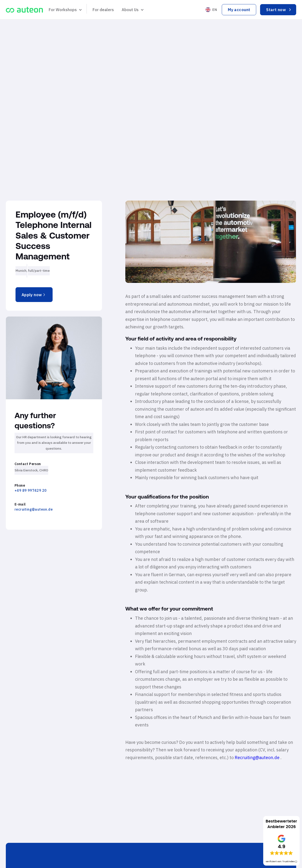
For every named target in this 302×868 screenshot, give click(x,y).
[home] (24, 10)
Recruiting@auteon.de (258, 758)
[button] (65, 10)
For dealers (103, 10)
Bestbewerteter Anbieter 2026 (281, 824)
